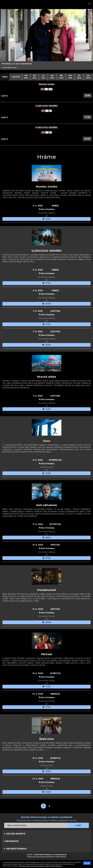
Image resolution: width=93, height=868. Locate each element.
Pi (43, 77)
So (52, 77)
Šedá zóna (47, 739)
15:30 (88, 95)
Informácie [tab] (11, 841)
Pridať (78, 825)
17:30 (87, 117)
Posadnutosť (47, 590)
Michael (47, 654)
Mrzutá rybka (46, 377)
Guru (47, 441)
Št (35, 77)
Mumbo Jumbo (47, 84)
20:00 (87, 139)
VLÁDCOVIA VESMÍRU (47, 106)
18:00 (47, 538)
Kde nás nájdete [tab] (14, 834)
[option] (46, 39)
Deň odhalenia (47, 505)
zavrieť (87, 863)
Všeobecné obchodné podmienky (41, 856)
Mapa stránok (61, 856)
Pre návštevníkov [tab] (15, 849)
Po (26, 77)
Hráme (47, 157)
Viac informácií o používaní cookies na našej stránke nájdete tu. (41, 866)
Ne (61, 77)
